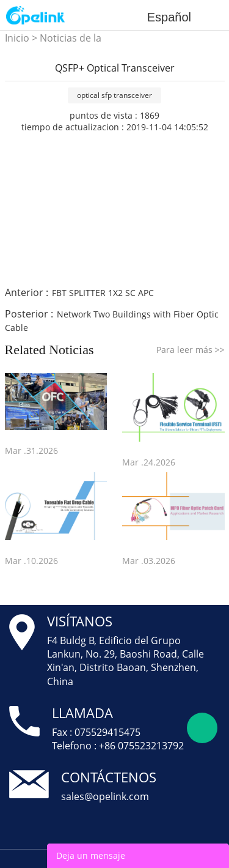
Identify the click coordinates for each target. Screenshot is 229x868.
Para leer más (191, 350)
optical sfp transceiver (114, 95)
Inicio (17, 38)
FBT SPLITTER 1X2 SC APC (103, 293)
